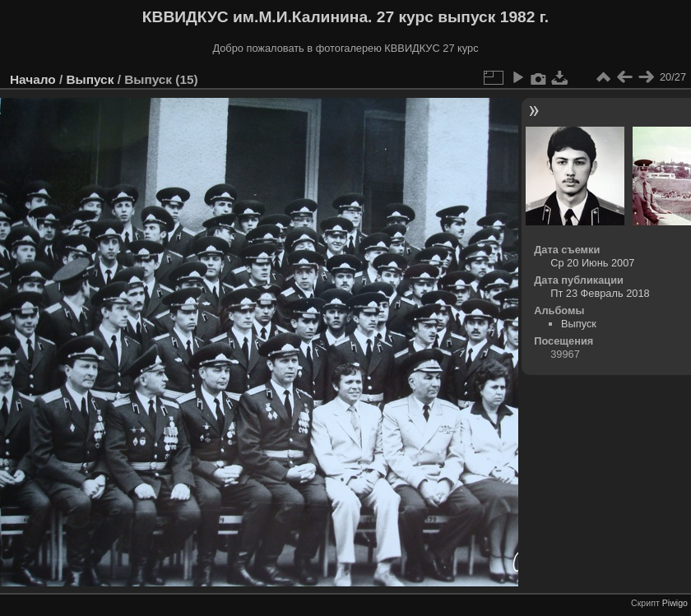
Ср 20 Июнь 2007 (592, 263)
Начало (33, 79)
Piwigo (675, 603)
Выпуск (90, 79)
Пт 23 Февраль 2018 (600, 293)
